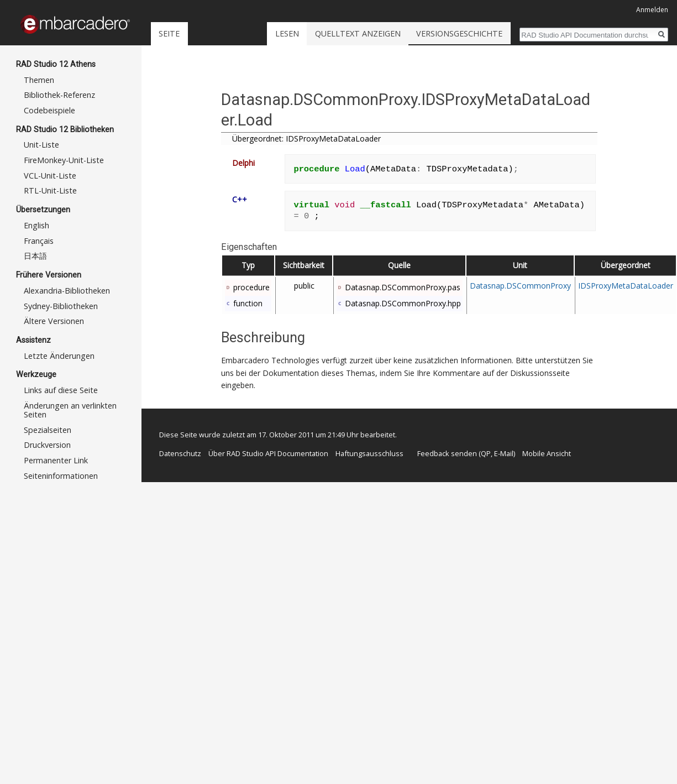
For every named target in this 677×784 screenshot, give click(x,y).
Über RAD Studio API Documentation (268, 453)
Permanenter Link (56, 460)
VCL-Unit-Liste (50, 176)
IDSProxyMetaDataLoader (626, 286)
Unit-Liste (41, 145)
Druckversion (47, 445)
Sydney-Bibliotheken (61, 306)
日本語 (35, 256)
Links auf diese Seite (61, 390)
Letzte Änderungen (59, 356)
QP (486, 453)
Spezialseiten (48, 430)
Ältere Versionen (54, 321)
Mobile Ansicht (547, 453)
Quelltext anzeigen (388, 33)
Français (39, 241)
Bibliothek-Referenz (59, 95)
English (36, 225)
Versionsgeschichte (490, 33)
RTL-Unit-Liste (50, 190)
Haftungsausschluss (369, 453)
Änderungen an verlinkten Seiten (70, 410)
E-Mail (504, 453)
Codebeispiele (49, 110)
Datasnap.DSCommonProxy (520, 286)
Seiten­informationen (61, 476)
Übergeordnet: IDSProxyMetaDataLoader (306, 138)
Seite (169, 33)
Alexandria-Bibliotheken (67, 291)
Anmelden (652, 10)
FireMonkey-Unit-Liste (64, 160)
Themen (39, 80)
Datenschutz (180, 453)
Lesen (317, 33)
